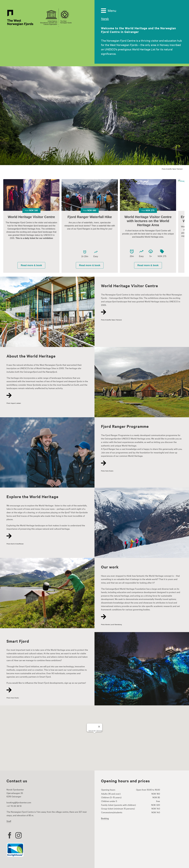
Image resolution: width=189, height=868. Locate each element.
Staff (9, 821)
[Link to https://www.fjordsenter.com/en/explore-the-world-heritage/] (46, 536)
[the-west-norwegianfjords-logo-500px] (39, 9)
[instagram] (19, 835)
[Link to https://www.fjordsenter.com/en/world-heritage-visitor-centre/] (140, 312)
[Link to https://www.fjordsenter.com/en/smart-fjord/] (46, 690)
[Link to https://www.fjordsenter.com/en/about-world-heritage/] (46, 395)
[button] (94, 736)
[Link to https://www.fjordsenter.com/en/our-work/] (140, 617)
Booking (105, 818)
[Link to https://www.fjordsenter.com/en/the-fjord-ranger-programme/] (140, 463)
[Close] (99, 727)
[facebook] (10, 835)
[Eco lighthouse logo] (15, 844)
